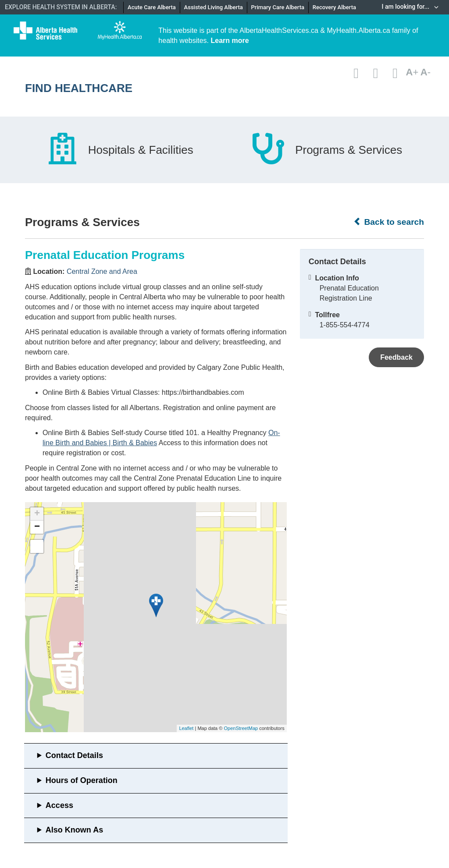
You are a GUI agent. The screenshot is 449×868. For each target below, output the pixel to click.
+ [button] (37, 514)
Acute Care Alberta (152, 7)
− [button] (37, 527)
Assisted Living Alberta (214, 7)
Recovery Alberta (334, 7)
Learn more (230, 41)
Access (59, 805)
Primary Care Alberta (278, 7)
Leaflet (186, 728)
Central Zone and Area (102, 271)
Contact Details (74, 755)
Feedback (396, 357)
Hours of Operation (82, 780)
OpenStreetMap (241, 728)
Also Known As (74, 830)
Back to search (389, 222)
